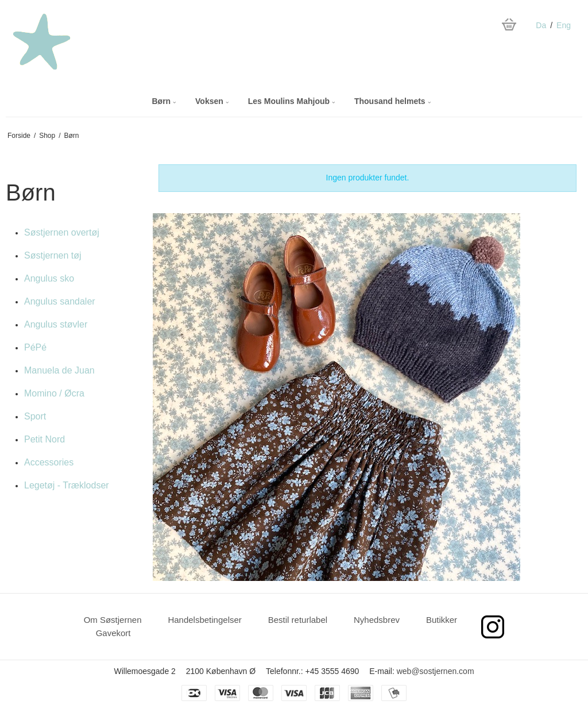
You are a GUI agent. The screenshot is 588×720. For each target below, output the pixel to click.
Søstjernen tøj (53, 255)
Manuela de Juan (59, 370)
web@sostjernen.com (436, 671)
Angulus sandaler (60, 301)
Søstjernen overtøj (62, 232)
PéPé (35, 347)
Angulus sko (49, 278)
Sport (35, 416)
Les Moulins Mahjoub (291, 101)
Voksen (212, 101)
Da (541, 25)
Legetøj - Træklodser (67, 485)
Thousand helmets (392, 101)
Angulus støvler (56, 324)
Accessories (49, 462)
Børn (164, 101)
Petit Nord (45, 439)
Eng (564, 25)
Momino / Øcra (54, 393)
